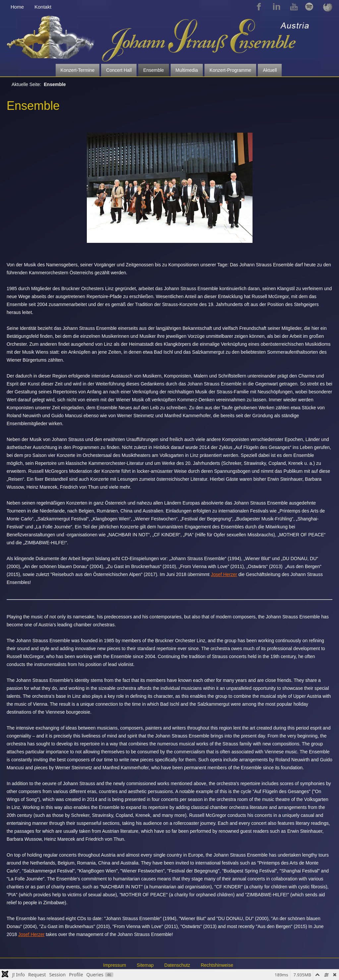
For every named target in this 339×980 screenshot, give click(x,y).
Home (17, 7)
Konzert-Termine (78, 70)
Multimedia (187, 70)
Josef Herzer (224, 574)
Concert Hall (119, 70)
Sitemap (145, 965)
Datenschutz (177, 965)
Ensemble (153, 70)
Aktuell (270, 70)
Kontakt (43, 7)
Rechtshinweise (217, 965)
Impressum (114, 965)
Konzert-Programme (230, 70)
